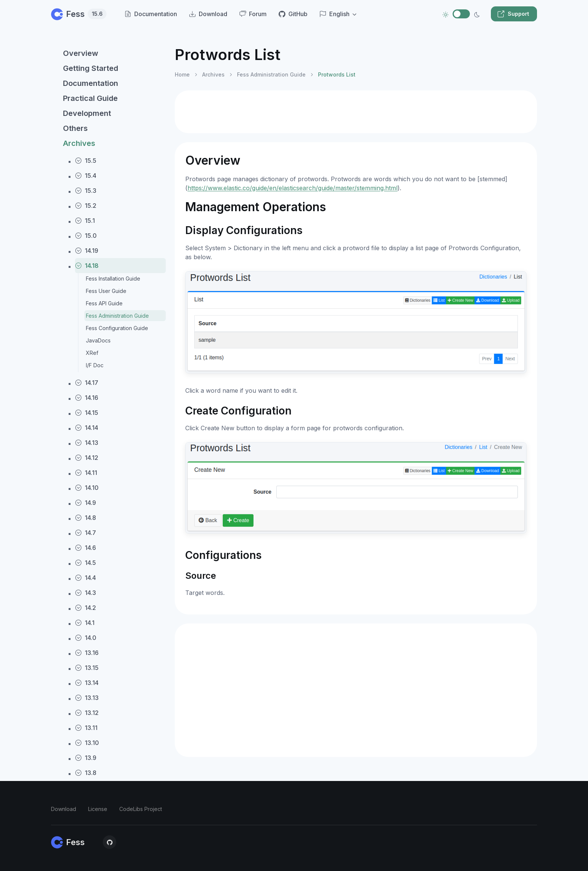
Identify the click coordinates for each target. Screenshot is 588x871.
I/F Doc (95, 365)
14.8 (85, 518)
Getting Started (91, 68)
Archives (79, 143)
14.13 (87, 443)
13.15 (87, 668)
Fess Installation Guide (113, 279)
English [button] (334, 14)
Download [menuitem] (208, 14)
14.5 (85, 563)
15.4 (86, 176)
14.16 (87, 398)
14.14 (87, 428)
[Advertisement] (356, 112)
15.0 (86, 236)
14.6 (85, 548)
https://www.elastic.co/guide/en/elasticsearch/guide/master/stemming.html (292, 188)
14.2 (85, 608)
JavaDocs (98, 340)
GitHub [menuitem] (293, 14)
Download (64, 809)
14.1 (85, 623)
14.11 (86, 473)
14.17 (87, 383)
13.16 (87, 653)
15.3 (86, 191)
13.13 (87, 698)
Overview (81, 53)
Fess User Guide (106, 291)
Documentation (91, 83)
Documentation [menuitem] (151, 14)
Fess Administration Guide (117, 316)
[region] (108, 452)
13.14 (87, 683)
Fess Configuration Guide (117, 328)
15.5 (86, 161)
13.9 (86, 758)
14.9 (85, 503)
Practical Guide (90, 98)
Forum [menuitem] (253, 14)
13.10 (87, 743)
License (98, 809)
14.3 (85, 593)
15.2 (86, 206)
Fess (79, 14)
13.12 (87, 713)
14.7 (85, 533)
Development (87, 113)
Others (75, 128)
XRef (92, 353)
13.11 (86, 728)
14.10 (87, 488)
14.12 (87, 458)
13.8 (86, 773)
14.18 (87, 266)
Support (513, 14)
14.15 (87, 413)
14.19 (87, 251)
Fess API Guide (104, 303)
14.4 (85, 578)
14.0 (86, 638)
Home (182, 74)
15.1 (85, 221)
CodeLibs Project (141, 809)
